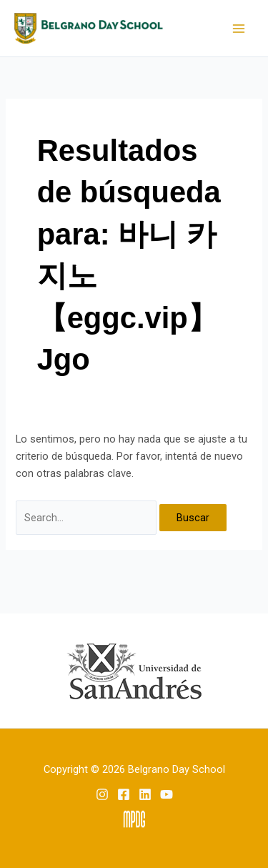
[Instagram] (102, 794)
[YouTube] (167, 794)
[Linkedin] (145, 794)
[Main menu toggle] (239, 29)
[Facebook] (124, 794)
